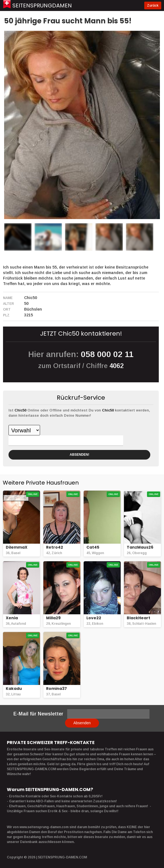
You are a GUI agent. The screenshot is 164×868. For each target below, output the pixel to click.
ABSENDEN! (79, 455)
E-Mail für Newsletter (38, 714)
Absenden (82, 723)
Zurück (153, 5)
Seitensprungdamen (42, 5)
